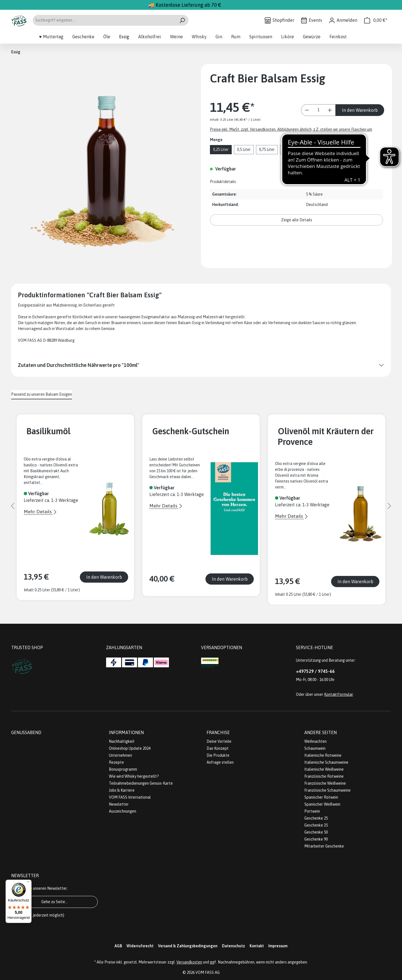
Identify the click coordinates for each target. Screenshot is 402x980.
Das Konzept (218, 748)
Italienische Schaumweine (326, 762)
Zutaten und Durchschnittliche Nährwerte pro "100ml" (79, 365)
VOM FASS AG (208, 972)
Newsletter (119, 804)
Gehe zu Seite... (54, 902)
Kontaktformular (338, 694)
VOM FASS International (130, 797)
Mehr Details (38, 512)
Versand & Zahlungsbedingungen (188, 946)
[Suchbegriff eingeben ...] (104, 20)
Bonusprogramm (123, 769)
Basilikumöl (48, 431)
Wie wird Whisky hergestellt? (134, 776)
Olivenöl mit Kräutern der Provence (326, 436)
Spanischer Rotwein (321, 797)
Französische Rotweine (324, 776)
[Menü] (28, 883)
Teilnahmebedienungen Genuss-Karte (141, 783)
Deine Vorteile (219, 741)
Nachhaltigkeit (122, 741)
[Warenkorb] (376, 20)
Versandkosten (189, 962)
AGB (118, 946)
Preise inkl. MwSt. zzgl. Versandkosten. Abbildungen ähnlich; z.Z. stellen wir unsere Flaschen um (291, 129)
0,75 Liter (267, 150)
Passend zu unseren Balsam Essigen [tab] (42, 394)
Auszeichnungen (123, 811)
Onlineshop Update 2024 (130, 748)
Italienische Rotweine (323, 755)
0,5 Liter (244, 150)
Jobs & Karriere (122, 790)
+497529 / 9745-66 (315, 671)
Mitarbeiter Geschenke (324, 846)
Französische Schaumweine (327, 790)
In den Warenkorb (360, 110)
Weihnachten (315, 741)
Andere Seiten (320, 732)
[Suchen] (182, 20)
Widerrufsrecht (140, 946)
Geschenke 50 (316, 832)
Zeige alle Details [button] (297, 220)
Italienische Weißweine (324, 769)
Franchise (218, 732)
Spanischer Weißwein (322, 804)
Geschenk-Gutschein (191, 431)
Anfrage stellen (220, 762)
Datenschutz (234, 946)
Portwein (312, 811)
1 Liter (289, 150)
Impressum (278, 946)
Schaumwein (315, 748)
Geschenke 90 (316, 839)
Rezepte (116, 762)
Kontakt (257, 946)
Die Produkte (218, 755)
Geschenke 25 (316, 818)
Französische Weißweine (325, 783)
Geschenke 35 (316, 825)
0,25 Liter (221, 150)
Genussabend (26, 732)
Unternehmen (120, 755)
